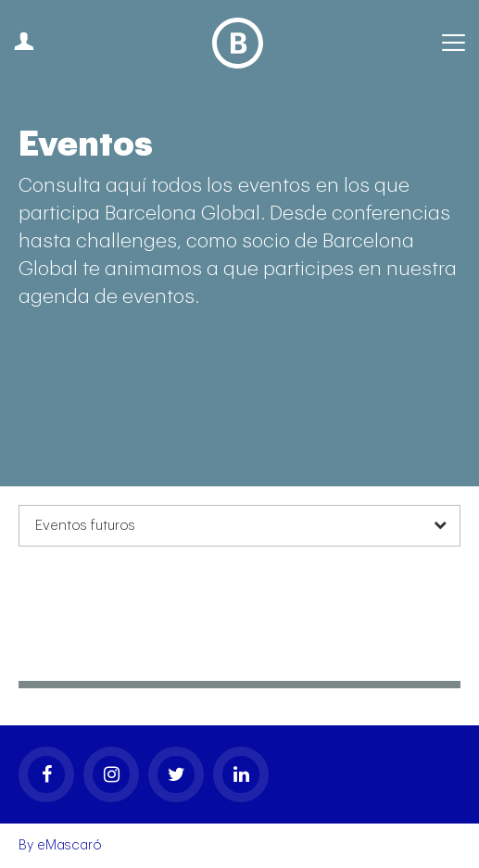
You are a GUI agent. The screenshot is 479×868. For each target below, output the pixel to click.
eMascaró (69, 845)
